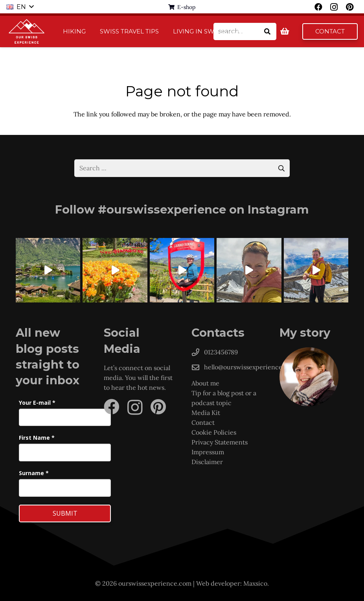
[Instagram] (135, 407)
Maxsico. (256, 583)
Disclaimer (207, 462)
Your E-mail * (37, 403)
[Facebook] (112, 407)
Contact (203, 422)
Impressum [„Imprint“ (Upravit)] (208, 452)
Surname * (34, 473)
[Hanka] (314, 377)
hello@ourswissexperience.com (250, 367)
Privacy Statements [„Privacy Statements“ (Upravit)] (220, 442)
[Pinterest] (158, 407)
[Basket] (285, 31)
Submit (65, 513)
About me (205, 383)
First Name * (37, 438)
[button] (20, 7)
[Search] (267, 32)
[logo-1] (27, 31)
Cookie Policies (215, 432)
